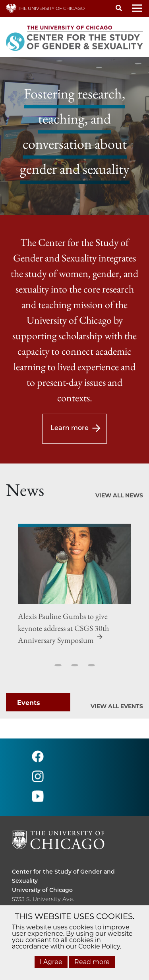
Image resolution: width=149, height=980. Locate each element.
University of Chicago (42, 890)
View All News (119, 495)
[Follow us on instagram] (38, 780)
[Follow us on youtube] (38, 800)
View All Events (117, 706)
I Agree (51, 962)
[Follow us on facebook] (38, 760)
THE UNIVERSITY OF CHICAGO (45, 8)
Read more (92, 962)
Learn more (70, 428)
